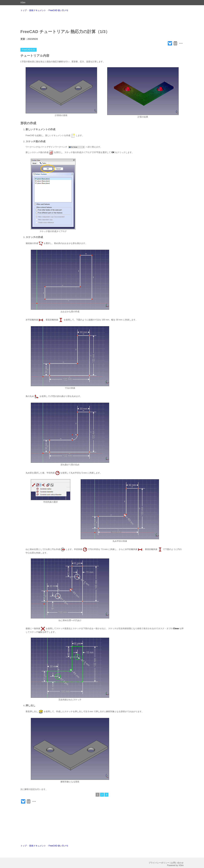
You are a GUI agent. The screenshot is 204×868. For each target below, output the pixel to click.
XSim (23, 3)
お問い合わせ (177, 863)
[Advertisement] (102, 20)
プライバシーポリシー (159, 863)
